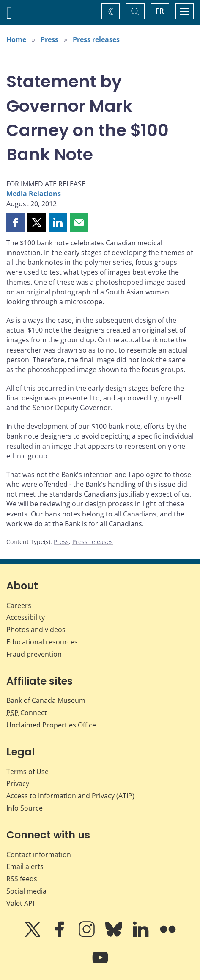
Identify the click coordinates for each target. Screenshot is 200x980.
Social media (26, 891)
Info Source (25, 808)
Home (16, 39)
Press (49, 39)
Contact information (39, 855)
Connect (27, 713)
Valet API (20, 903)
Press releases (96, 39)
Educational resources (42, 642)
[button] (16, 222)
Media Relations (34, 194)
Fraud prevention (34, 654)
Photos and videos (36, 630)
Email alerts (25, 866)
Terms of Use (27, 772)
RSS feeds (22, 879)
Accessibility (26, 617)
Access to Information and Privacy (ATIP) (70, 796)
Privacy (18, 783)
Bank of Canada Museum (46, 700)
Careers (19, 605)
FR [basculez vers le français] (160, 11)
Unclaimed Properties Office (51, 725)
